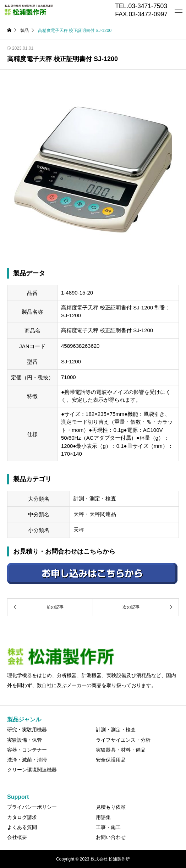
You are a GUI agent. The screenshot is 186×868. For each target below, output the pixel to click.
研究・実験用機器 (27, 730)
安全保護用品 (111, 760)
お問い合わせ (111, 837)
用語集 (103, 817)
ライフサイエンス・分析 (123, 740)
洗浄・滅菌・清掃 (27, 760)
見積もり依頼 (111, 807)
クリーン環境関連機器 (32, 770)
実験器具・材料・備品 (121, 750)
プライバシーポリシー (32, 807)
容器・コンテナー (27, 750)
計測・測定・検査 (116, 730)
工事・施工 (108, 827)
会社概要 (17, 837)
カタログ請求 (22, 817)
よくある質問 (22, 827)
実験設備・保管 (24, 740)
